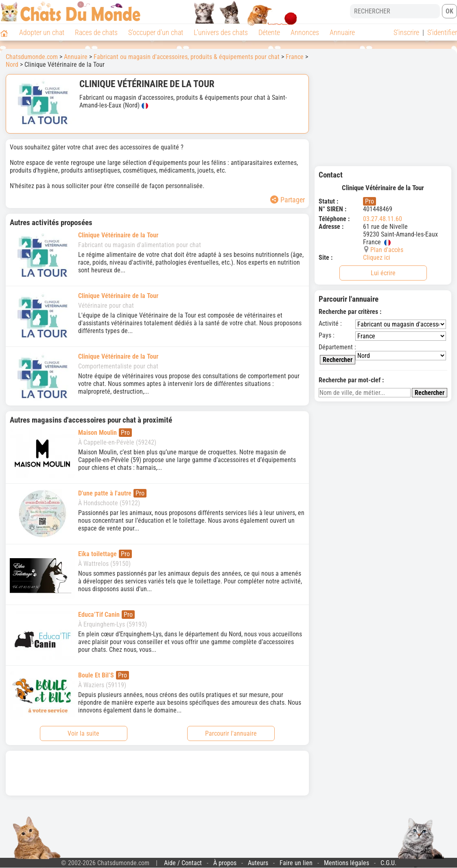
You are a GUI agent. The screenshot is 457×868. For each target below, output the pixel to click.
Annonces (305, 32)
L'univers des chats (221, 32)
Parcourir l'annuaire (231, 733)
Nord (12, 65)
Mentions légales (347, 863)
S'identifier (442, 32)
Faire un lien (296, 863)
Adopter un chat (42, 32)
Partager (288, 200)
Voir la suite (83, 733)
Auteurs (258, 863)
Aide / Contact (183, 863)
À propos (225, 863)
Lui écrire (383, 273)
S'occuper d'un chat (156, 32)
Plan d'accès (387, 250)
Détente (269, 32)
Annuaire (342, 32)
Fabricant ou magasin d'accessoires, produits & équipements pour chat (187, 57)
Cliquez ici (377, 258)
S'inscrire (406, 32)
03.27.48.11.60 (383, 219)
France (295, 57)
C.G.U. (388, 863)
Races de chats (96, 32)
